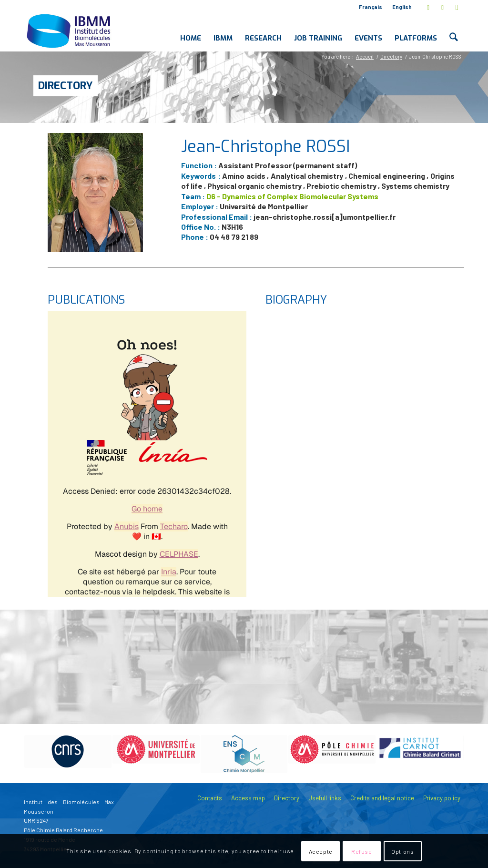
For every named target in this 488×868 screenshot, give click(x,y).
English (402, 7)
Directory (66, 86)
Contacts (210, 798)
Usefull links (325, 798)
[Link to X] (428, 7)
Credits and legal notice (382, 798)
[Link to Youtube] (457, 7)
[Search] (454, 31)
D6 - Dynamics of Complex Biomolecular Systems (292, 196)
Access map (248, 798)
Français (371, 7)
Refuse (362, 851)
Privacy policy (442, 798)
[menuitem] (371, 7)
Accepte (321, 851)
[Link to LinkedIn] (442, 7)
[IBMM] (70, 31)
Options (402, 851)
